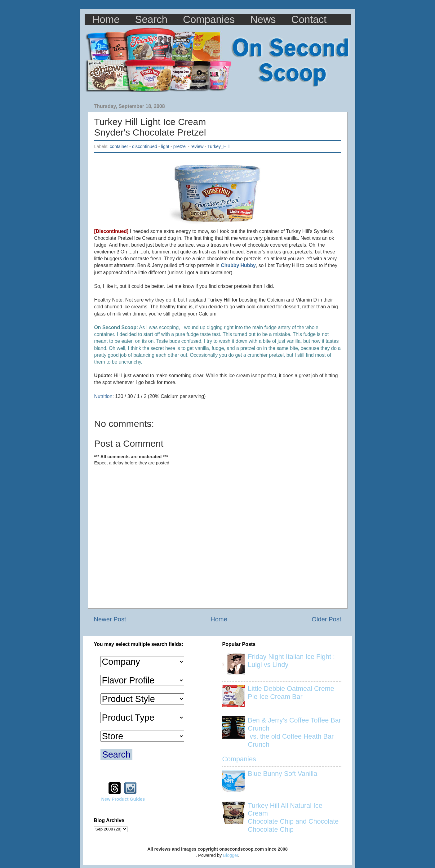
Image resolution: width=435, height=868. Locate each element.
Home (106, 19)
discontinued (145, 146)
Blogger (231, 855)
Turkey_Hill (218, 146)
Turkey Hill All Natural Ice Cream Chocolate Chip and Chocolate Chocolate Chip (293, 818)
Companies (209, 19)
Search (151, 19)
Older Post (326, 619)
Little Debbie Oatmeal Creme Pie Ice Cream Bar (291, 693)
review (197, 146)
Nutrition (103, 396)
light (165, 146)
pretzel (180, 146)
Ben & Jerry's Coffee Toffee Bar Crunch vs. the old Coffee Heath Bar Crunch (294, 732)
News (263, 19)
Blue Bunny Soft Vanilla (282, 774)
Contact (309, 19)
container (119, 146)
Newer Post (110, 619)
